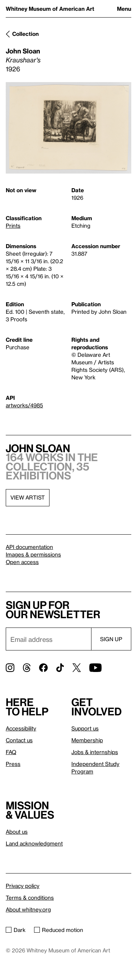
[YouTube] (95, 668)
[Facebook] (43, 668)
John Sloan (23, 51)
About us (17, 832)
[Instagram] (10, 668)
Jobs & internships (95, 752)
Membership (87, 740)
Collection (25, 34)
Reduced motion (59, 930)
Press (13, 764)
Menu (124, 9)
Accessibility (21, 728)
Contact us (19, 740)
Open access (22, 562)
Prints (13, 226)
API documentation (29, 547)
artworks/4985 (24, 405)
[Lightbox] (68, 128)
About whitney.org (28, 909)
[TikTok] (60, 668)
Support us (85, 728)
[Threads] (27, 668)
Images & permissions (33, 554)
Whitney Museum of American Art (50, 9)
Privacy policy (23, 886)
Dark (16, 930)
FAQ (11, 752)
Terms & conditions (30, 898)
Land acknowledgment (34, 843)
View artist (28, 497)
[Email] (48, 639)
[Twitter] (77, 668)
